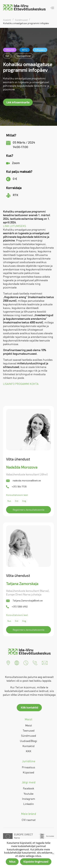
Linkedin (29, 804)
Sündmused (29, 736)
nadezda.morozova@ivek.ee (23, 480)
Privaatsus (28, 767)
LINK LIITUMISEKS (15, 226)
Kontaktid (28, 746)
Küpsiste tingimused (36, 862)
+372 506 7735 (16, 486)
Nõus (12, 862)
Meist (29, 725)
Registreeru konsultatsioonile (28, 510)
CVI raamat (29, 820)
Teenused (29, 730)
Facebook (29, 788)
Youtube (29, 794)
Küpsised (28, 772)
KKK (29, 751)
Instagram (29, 799)
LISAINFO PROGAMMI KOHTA (21, 384)
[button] (8, 663)
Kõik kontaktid (29, 707)
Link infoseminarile (18, 102)
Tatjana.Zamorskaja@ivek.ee (24, 601)
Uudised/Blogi (28, 741)
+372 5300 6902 (17, 607)
